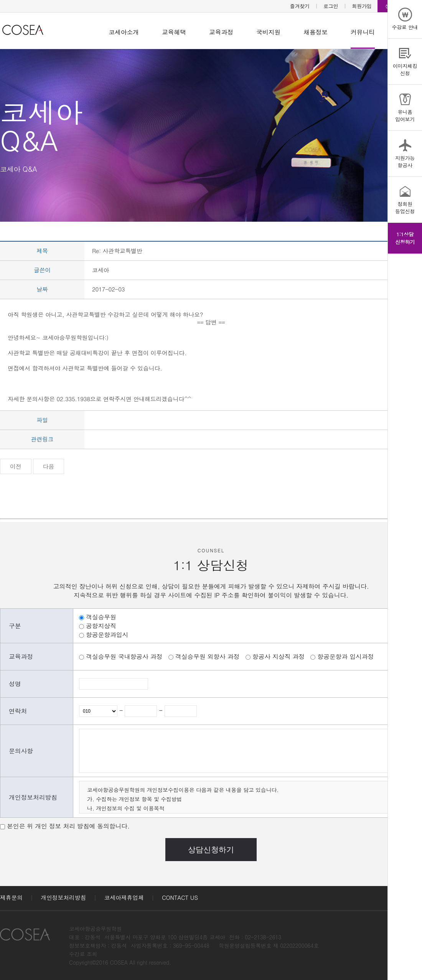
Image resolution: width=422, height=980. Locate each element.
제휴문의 (11, 897)
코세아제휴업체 (124, 897)
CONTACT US (180, 897)
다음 (49, 466)
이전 (16, 466)
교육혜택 (174, 32)
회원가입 (362, 6)
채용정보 (316, 32)
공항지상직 (101, 626)
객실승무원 (101, 617)
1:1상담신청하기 (405, 238)
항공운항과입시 (107, 635)
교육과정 (221, 32)
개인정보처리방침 (63, 897)
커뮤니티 (363, 32)
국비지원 (268, 32)
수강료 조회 (83, 954)
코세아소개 (124, 32)
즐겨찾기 (300, 6)
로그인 (331, 6)
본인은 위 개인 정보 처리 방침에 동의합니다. (68, 826)
